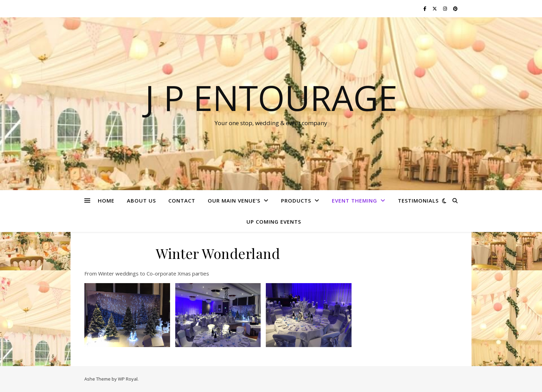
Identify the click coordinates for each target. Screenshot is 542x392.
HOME (106, 200)
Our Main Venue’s (234, 200)
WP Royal (128, 379)
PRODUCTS (296, 200)
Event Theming (354, 200)
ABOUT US (141, 200)
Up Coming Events (274, 222)
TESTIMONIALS (418, 200)
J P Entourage (271, 97)
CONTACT (182, 200)
